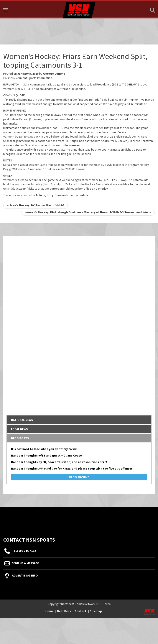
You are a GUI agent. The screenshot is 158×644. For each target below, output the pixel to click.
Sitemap (96, 611)
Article (40, 195)
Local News (19, 429)
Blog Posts (20, 438)
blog (50, 195)
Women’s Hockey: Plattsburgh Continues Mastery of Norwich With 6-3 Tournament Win (88, 212)
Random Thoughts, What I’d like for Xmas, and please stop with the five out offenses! (72, 468)
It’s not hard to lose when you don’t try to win (44, 449)
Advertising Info (25, 575)
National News (22, 420)
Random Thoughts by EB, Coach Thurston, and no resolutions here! (59, 462)
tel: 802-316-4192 (24, 551)
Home (49, 611)
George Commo (54, 74)
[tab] (79, 420)
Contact (81, 611)
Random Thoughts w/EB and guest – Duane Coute (46, 455)
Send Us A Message (26, 563)
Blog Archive (79, 477)
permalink (81, 195)
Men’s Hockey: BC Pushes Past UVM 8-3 (35, 205)
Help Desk (64, 611)
